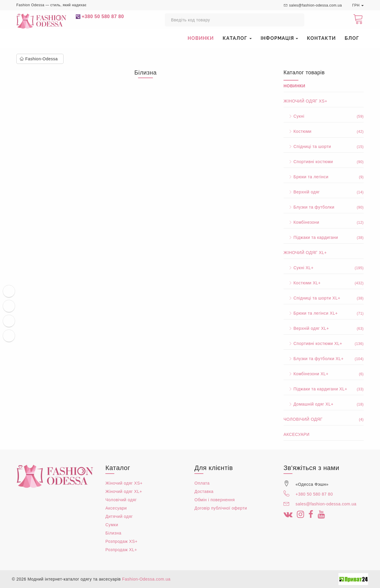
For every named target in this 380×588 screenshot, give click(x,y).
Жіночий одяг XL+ (305, 253)
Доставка (204, 491)
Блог (352, 38)
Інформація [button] (280, 38)
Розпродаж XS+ (121, 541)
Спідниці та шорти (324, 146)
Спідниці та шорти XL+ (324, 298)
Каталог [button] (237, 38)
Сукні (324, 116)
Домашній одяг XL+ (324, 404)
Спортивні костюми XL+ (324, 343)
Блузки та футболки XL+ (324, 359)
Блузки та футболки (324, 207)
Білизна (113, 533)
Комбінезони (324, 222)
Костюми (324, 131)
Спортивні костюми (324, 162)
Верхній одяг (324, 192)
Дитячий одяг (119, 516)
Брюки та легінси (324, 177)
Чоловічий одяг (324, 419)
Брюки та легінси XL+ (324, 313)
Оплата (202, 483)
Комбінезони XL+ (324, 374)
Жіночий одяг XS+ (305, 101)
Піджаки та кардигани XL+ (324, 389)
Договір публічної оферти (221, 508)
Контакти (321, 38)
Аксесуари (297, 434)
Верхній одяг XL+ (324, 328)
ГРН (358, 5)
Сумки (112, 525)
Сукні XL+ (324, 268)
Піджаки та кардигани (324, 237)
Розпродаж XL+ (121, 550)
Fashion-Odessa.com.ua (146, 579)
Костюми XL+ (324, 283)
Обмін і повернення (215, 500)
